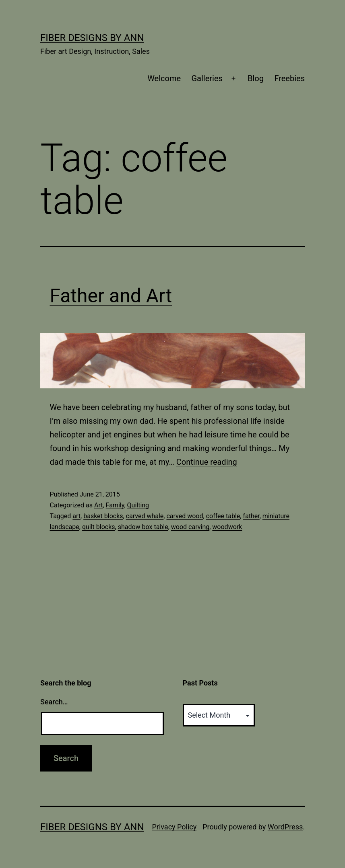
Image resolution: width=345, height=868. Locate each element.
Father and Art (111, 296)
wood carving (190, 527)
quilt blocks (99, 527)
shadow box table (143, 527)
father (251, 516)
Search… (54, 702)
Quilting (138, 505)
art (76, 516)
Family (115, 505)
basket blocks (103, 516)
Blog (256, 78)
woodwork (227, 527)
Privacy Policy (174, 827)
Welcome (164, 78)
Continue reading (207, 462)
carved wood (185, 516)
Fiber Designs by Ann (92, 38)
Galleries (207, 78)
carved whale (145, 516)
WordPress (285, 827)
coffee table (223, 516)
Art (98, 505)
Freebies (289, 78)
